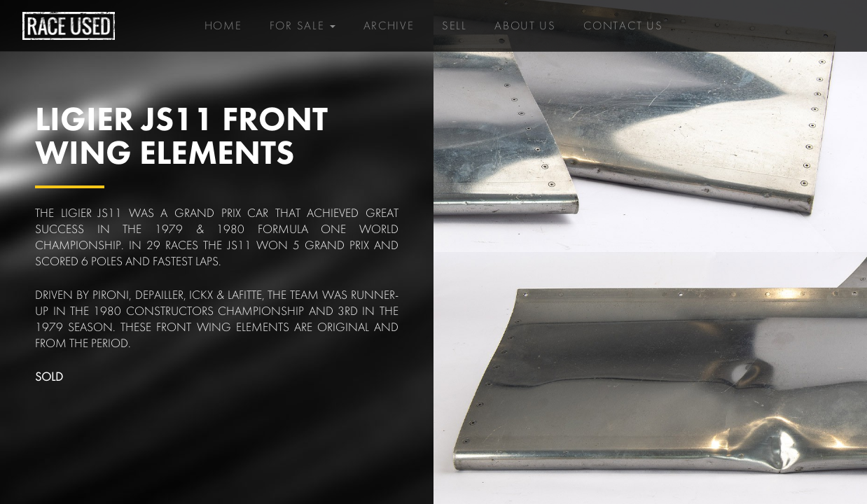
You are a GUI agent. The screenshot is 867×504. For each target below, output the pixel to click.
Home (223, 26)
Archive (389, 26)
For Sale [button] (303, 26)
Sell (455, 26)
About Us (525, 21)
